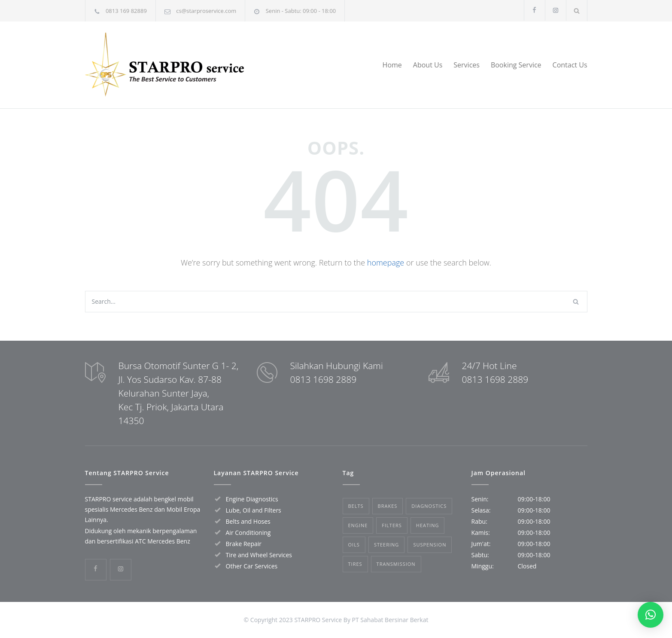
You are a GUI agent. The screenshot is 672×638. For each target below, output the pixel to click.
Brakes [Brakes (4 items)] (388, 506)
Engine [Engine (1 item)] (358, 525)
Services (467, 65)
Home (392, 65)
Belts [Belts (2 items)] (356, 506)
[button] (651, 615)
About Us (428, 65)
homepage (386, 263)
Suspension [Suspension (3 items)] (430, 545)
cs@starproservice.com (206, 11)
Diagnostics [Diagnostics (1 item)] (429, 506)
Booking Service (516, 65)
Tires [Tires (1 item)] (355, 564)
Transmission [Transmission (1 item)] (396, 564)
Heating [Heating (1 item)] (428, 525)
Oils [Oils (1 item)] (354, 545)
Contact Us (570, 65)
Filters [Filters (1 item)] (392, 525)
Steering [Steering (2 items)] (386, 545)
